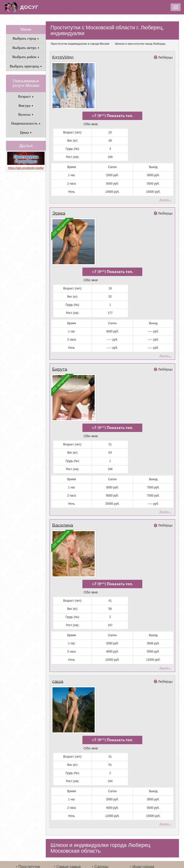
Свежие (25, 848)
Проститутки (29, 841)
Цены (26, 132)
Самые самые (69, 841)
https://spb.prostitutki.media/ (26, 168)
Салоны (101, 841)
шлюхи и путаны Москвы (128, 858)
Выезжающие (68, 848)
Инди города (143, 841)
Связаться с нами (110, 848)
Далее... (165, 195)
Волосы (26, 114)
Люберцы (165, 57)
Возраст (26, 96)
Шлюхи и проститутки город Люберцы (140, 44)
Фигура (26, 105)
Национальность (26, 123)
